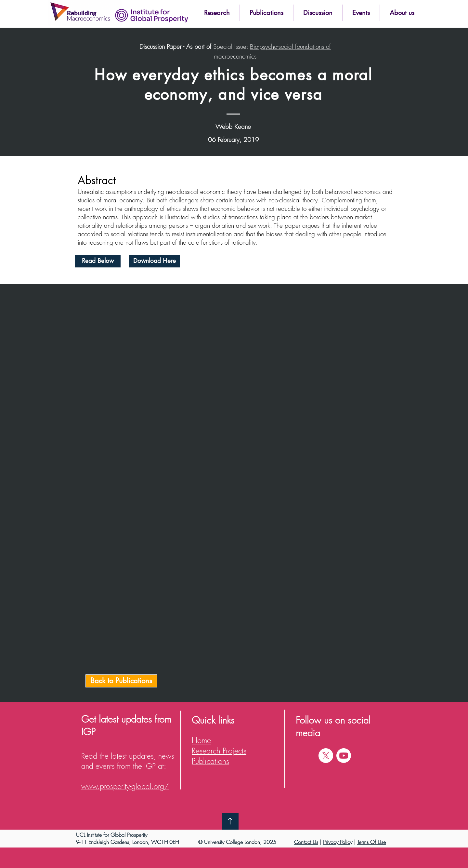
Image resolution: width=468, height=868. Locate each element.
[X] (326, 756)
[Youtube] (344, 756)
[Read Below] (98, 261)
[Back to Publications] (121, 681)
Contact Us (306, 842)
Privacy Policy (338, 842)
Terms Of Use (371, 842)
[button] (217, 13)
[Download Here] (155, 261)
